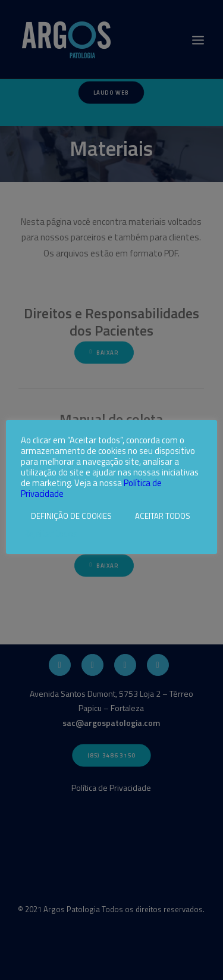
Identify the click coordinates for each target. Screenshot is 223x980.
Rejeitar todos (51, 534)
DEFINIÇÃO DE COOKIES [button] (71, 516)
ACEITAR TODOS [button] (163, 516)
